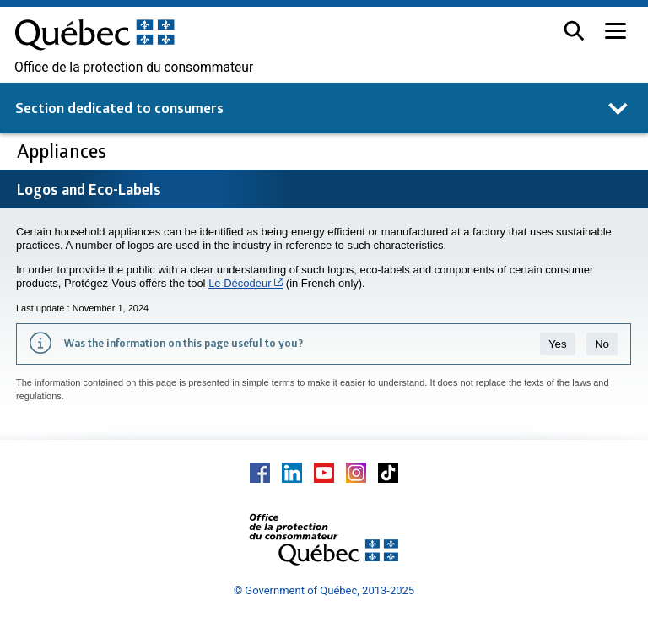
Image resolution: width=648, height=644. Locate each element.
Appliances (64, 151)
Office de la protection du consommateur (134, 68)
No (602, 344)
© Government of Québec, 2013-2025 (324, 590)
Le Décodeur (246, 283)
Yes (558, 344)
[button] (574, 31)
